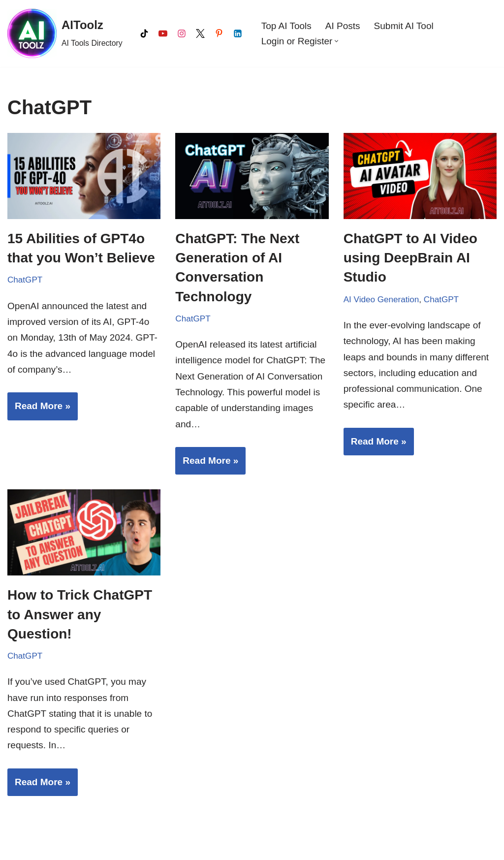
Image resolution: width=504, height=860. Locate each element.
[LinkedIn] (238, 33)
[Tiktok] (144, 33)
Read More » (39, 409)
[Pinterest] (219, 33)
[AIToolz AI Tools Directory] (65, 33)
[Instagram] (182, 33)
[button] (336, 41)
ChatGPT (25, 280)
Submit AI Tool (404, 26)
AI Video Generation (381, 300)
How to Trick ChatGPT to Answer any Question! (80, 614)
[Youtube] (163, 33)
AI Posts (343, 26)
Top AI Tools (286, 26)
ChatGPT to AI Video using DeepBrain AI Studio (410, 258)
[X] (200, 33)
